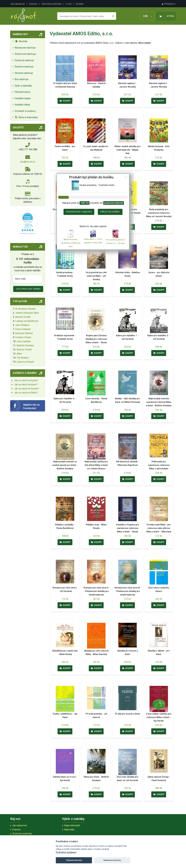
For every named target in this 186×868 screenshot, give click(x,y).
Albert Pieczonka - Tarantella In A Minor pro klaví (71, 243)
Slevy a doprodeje (26, 117)
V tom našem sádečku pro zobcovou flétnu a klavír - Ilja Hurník (159, 717)
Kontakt (80, 4)
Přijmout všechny (74, 860)
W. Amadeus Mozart (25, 309)
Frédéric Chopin (23, 337)
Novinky (21, 41)
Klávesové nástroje (25, 48)
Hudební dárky (22, 105)
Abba (19, 354)
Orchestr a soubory (25, 111)
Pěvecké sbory (23, 92)
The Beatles (23, 358)
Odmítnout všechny (112, 860)
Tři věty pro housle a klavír (127, 714)
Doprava (33, 4)
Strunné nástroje (24, 73)
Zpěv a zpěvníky (23, 86)
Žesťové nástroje (24, 67)
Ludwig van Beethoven (27, 321)
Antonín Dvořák (23, 317)
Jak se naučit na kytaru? (26, 380)
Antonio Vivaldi (24, 350)
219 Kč (170, 16)
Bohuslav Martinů (24, 333)
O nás (69, 4)
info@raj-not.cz (28, 162)
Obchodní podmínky (52, 4)
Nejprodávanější (72, 825)
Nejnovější (69, 829)
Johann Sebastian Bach (27, 313)
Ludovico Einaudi (25, 362)
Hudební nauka (23, 98)
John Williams (22, 325)
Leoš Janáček (24, 341)
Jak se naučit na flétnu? (26, 393)
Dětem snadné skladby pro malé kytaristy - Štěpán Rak (127, 150)
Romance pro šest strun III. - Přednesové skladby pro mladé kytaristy (128, 591)
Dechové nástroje (24, 60)
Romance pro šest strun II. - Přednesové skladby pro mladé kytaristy (96, 591)
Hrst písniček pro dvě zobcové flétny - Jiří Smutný (96, 276)
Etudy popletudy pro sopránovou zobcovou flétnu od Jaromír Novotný (159, 213)
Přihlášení (169, 4)
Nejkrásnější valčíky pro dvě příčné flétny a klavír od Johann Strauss (96, 465)
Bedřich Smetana (25, 345)
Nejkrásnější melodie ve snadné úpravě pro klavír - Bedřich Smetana (65, 465)
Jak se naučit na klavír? (26, 384)
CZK (147, 16)
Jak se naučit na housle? (27, 389)
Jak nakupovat (17, 4)
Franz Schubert (23, 329)
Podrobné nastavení (66, 852)
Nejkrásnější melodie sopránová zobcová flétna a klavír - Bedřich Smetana (159, 402)
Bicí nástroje (22, 79)
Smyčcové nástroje (25, 54)
